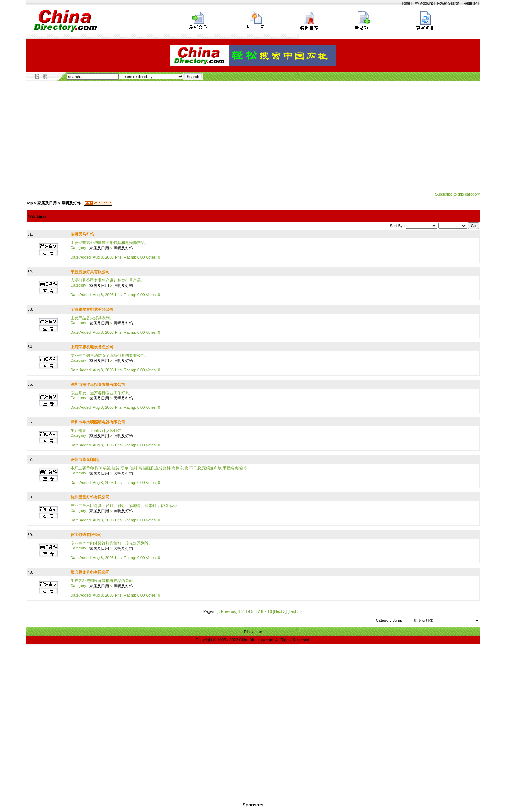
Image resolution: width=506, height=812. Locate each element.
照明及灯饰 (71, 203)
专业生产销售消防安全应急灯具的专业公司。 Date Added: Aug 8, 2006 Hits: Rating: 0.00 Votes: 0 (115, 363)
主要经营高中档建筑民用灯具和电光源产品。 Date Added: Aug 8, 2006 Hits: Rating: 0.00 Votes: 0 (115, 250)
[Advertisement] (253, 135)
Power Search (448, 3)
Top (30, 203)
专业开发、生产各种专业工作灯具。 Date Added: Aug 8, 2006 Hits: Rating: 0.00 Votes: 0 (115, 400)
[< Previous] (227, 611)
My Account (424, 3)
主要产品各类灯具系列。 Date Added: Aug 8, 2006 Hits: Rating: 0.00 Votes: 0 (115, 325)
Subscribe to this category (458, 194)
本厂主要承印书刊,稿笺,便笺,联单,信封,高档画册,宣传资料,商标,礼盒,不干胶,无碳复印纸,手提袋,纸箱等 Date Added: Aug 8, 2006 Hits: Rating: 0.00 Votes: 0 (159, 475)
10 (270, 611)
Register (470, 3)
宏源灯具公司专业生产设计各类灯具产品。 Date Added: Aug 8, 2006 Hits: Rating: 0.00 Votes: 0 (115, 287)
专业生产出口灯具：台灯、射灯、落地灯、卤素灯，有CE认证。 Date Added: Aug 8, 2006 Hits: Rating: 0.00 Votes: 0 (126, 513)
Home (405, 3)
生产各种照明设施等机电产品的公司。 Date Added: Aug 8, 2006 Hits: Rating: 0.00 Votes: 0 (115, 588)
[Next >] (280, 611)
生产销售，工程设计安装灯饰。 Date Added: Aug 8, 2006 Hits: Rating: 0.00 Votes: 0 (115, 438)
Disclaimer (253, 632)
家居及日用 (47, 203)
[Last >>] (295, 611)
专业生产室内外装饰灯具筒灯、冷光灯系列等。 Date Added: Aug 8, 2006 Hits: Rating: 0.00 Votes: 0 (115, 550)
